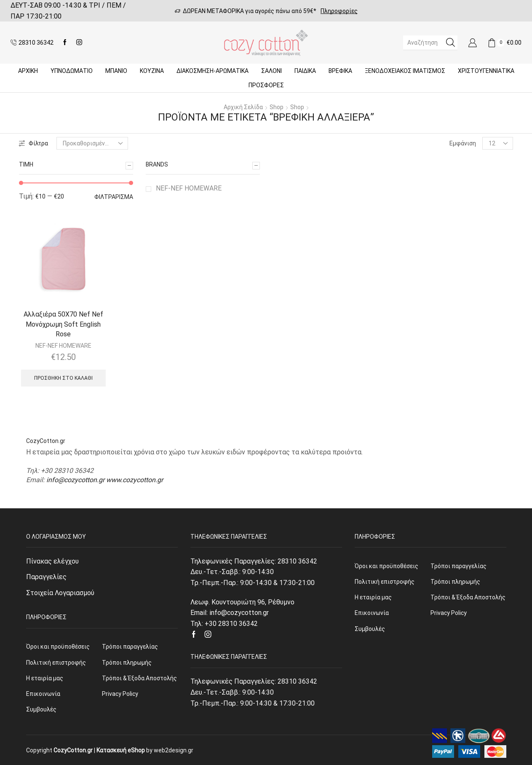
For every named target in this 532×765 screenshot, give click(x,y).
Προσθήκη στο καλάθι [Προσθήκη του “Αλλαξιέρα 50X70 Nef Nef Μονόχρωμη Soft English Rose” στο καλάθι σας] (63, 378)
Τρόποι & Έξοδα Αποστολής (139, 678)
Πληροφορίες (339, 11)
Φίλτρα (33, 143)
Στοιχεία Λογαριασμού (60, 593)
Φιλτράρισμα (114, 197)
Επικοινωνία (43, 694)
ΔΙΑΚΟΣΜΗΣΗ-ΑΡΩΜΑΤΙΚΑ (213, 71)
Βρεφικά (340, 71)
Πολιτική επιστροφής (56, 663)
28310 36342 (297, 561)
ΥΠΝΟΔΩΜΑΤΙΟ (72, 71)
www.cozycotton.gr (135, 480)
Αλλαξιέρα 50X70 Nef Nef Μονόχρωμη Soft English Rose (63, 324)
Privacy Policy (120, 694)
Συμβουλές (41, 709)
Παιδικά (305, 71)
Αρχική (28, 71)
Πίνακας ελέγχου (52, 561)
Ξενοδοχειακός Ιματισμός (405, 71)
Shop (277, 107)
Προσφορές (266, 85)
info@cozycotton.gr (75, 480)
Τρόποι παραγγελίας (130, 647)
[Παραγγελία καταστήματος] (92, 143)
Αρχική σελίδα (243, 107)
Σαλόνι (271, 71)
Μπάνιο (116, 71)
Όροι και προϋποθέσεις (58, 647)
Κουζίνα (152, 71)
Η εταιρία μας (45, 678)
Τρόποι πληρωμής (127, 663)
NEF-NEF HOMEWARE (189, 188)
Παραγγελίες (46, 577)
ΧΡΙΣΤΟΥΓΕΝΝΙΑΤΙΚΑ (486, 71)
